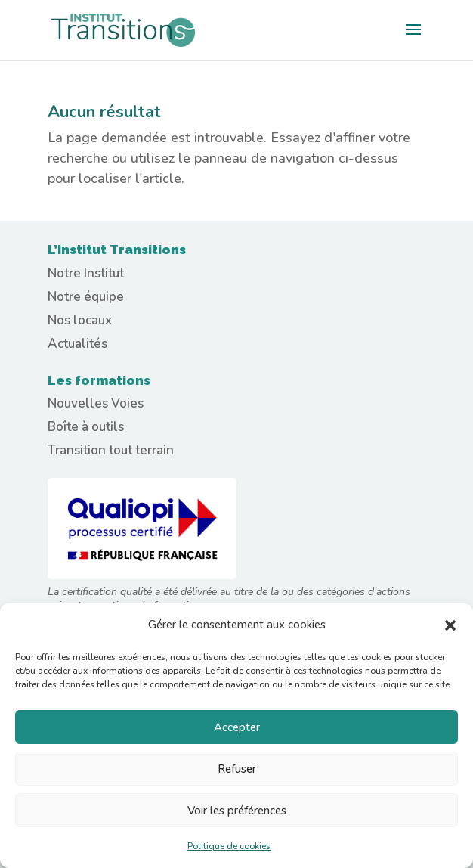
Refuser (237, 769)
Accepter (237, 727)
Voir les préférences (237, 811)
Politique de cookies (229, 846)
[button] (450, 625)
